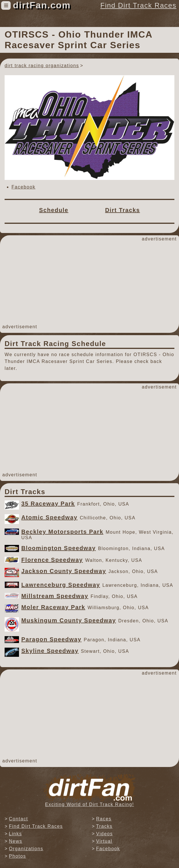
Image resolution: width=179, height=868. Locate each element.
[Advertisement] (89, 283)
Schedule (54, 210)
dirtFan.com (42, 5)
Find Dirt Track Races (138, 5)
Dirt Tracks (122, 210)
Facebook (23, 187)
